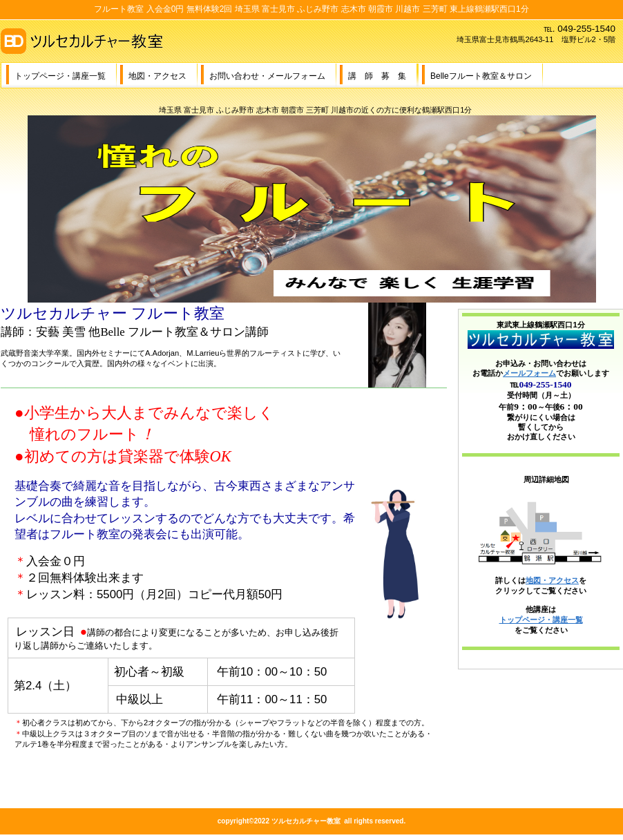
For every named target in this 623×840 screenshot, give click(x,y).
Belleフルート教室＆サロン (481, 76)
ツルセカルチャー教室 (139, 41)
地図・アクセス (157, 76)
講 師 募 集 (377, 76)
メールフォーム (529, 373)
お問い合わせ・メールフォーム (267, 76)
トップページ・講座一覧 (60, 76)
